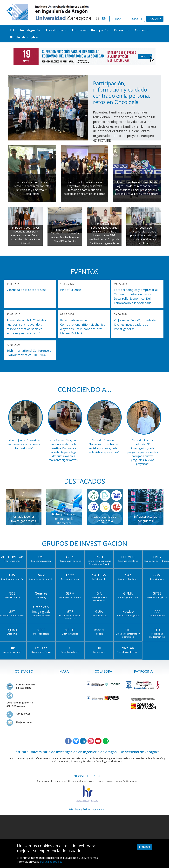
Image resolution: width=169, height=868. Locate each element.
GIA (99, 593)
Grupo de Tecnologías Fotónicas (70, 617)
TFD (157, 630)
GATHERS (99, 575)
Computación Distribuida (41, 579)
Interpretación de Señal (70, 561)
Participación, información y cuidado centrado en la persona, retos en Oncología (122, 93)
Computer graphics (41, 616)
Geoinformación (157, 616)
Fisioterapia (99, 652)
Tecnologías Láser (70, 652)
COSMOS (128, 557)
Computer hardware (128, 579)
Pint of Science (71, 290)
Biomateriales (157, 579)
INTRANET (118, 19)
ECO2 (70, 575)
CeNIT (99, 557)
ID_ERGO (12, 630)
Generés (41, 593)
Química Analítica (99, 616)
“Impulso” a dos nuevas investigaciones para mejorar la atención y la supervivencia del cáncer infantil (25, 235)
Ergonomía (12, 634)
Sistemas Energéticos (157, 597)
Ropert (99, 630)
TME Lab (41, 648)
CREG (157, 557)
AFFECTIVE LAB (12, 557)
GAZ (128, 575)
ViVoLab (128, 648)
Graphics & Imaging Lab (41, 609)
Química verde (99, 579)
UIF (99, 648)
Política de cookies (51, 862)
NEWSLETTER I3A (87, 776)
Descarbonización (70, 579)
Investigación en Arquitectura (99, 599)
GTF (70, 612)
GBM (157, 575)
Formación (80, 30)
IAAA (157, 612)
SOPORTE (137, 19)
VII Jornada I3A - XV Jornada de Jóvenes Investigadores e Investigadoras (135, 325)
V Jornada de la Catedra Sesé (26, 290)
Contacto (142, 30)
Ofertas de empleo (24, 37)
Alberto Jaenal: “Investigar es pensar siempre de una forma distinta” (24, 444)
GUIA (99, 612)
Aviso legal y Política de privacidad (87, 809)
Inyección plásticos (12, 652)
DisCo (41, 575)
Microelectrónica (12, 597)
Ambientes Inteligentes (128, 616)
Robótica (99, 634)
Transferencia (56, 30)
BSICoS (70, 557)
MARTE (70, 630)
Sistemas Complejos (128, 561)
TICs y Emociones (12, 561)
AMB (41, 557)
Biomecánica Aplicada (41, 561)
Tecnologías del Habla (128, 652)
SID (128, 630)
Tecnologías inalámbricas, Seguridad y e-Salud (99, 562)
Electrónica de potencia (70, 597)
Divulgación (100, 30)
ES (98, 18)
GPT (12, 612)
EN (104, 18)
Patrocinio (122, 30)
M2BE (41, 630)
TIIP (12, 648)
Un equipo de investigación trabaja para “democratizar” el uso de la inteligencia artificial (144, 235)
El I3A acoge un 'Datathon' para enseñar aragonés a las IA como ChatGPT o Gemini (65, 235)
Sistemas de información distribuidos (128, 635)
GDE (12, 593)
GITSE (157, 593)
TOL (70, 648)
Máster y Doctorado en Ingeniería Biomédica (64, 519)
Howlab (128, 612)
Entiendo (145, 847)
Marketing (41, 597)
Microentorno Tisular (41, 652)
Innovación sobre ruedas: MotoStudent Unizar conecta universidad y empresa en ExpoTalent (32, 188)
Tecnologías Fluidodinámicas (157, 635)
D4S (12, 575)
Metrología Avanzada (128, 597)
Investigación (30, 30)
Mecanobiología (41, 634)
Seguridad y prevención (12, 579)
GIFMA (128, 593)
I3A (12, 30)
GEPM (70, 593)
